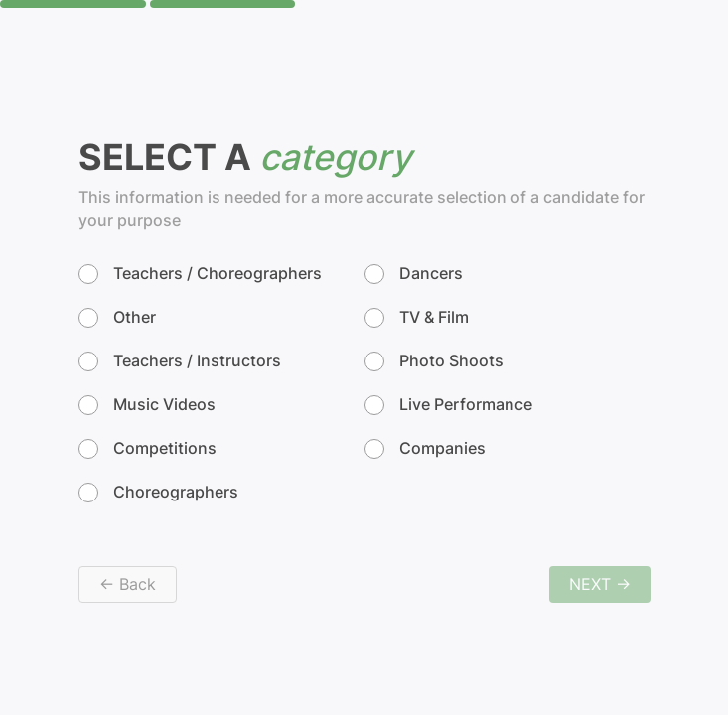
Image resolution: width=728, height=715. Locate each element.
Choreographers (158, 493)
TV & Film (417, 318)
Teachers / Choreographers (200, 274)
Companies (425, 449)
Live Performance (448, 405)
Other (117, 318)
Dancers (414, 274)
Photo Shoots (434, 361)
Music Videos (147, 405)
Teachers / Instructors (180, 361)
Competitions (147, 449)
